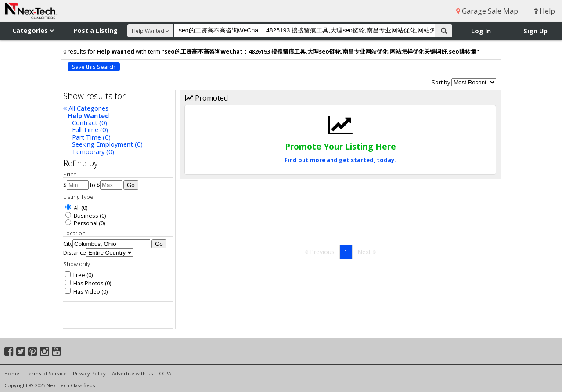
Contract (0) (90, 123)
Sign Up (535, 31)
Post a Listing (95, 31)
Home (12, 373)
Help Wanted (88, 116)
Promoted (207, 98)
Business (82, 216)
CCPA (165, 373)
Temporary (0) (93, 152)
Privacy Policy (89, 373)
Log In (481, 31)
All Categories (86, 108)
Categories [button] (33, 31)
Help (544, 11)
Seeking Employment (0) (107, 144)
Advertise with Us (132, 373)
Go (131, 185)
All (73, 208)
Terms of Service (46, 373)
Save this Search (94, 67)
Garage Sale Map (487, 11)
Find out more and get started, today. (340, 160)
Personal (81, 223)
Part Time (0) (91, 137)
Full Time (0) (90, 130)
